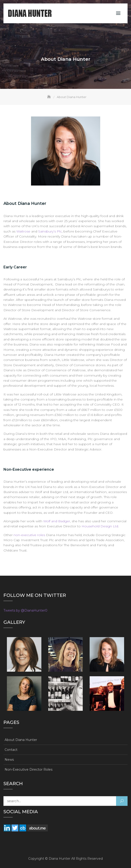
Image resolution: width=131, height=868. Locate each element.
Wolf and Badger (57, 521)
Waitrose (23, 231)
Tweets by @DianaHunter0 (25, 610)
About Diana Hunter (21, 740)
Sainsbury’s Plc (50, 231)
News (9, 760)
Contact (11, 750)
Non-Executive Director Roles (28, 769)
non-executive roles (29, 535)
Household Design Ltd (100, 526)
